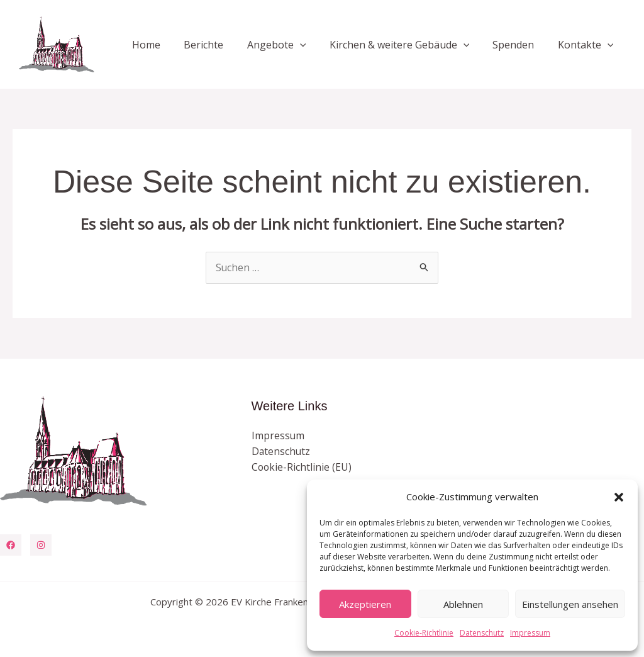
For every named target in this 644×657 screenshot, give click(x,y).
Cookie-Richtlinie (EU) (302, 468)
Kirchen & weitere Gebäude (408, 45)
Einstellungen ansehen (570, 604)
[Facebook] (11, 545)
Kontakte (587, 45)
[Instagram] (41, 545)
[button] (619, 497)
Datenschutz (482, 633)
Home (164, 45)
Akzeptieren (365, 604)
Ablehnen (463, 604)
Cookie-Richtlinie (424, 633)
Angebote (288, 45)
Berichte (219, 45)
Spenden (518, 45)
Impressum (530, 633)
